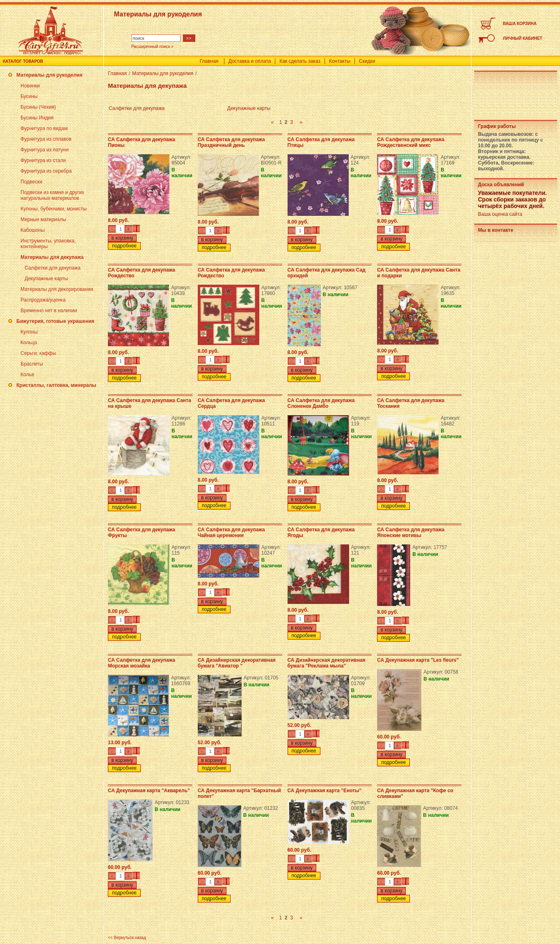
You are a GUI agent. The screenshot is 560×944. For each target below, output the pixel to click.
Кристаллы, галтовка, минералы (56, 385)
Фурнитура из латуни (45, 150)
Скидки (367, 61)
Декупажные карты (46, 279)
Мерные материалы (43, 219)
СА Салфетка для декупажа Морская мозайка (142, 663)
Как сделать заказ (300, 61)
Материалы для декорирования (57, 289)
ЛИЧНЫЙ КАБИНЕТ (523, 38)
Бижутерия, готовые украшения (55, 321)
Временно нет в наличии (49, 311)
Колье (27, 375)
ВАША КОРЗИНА (520, 24)
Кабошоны (33, 230)
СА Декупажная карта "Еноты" (325, 791)
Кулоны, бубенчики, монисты (54, 209)
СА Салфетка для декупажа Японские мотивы (411, 533)
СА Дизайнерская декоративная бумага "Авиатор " (237, 663)
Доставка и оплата (250, 61)
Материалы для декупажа (52, 257)
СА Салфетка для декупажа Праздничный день (231, 142)
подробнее (124, 246)
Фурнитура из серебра (46, 171)
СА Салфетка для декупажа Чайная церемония (231, 533)
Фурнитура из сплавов (46, 139)
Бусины (29, 96)
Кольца (29, 343)
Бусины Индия (37, 118)
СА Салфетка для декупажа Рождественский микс (411, 142)
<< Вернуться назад (127, 938)
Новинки (30, 86)
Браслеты (32, 364)
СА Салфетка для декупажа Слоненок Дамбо (321, 403)
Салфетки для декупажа (53, 268)
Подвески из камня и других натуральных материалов (52, 195)
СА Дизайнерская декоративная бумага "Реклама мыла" (327, 663)
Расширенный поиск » (152, 47)
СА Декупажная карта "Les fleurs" (418, 660)
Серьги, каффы (38, 353)
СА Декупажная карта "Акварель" (149, 791)
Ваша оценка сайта (500, 214)
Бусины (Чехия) (38, 107)
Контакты (340, 61)
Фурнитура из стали (43, 160)
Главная (209, 61)
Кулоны (29, 332)
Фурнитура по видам (44, 128)
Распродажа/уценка (43, 300)
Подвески (31, 182)
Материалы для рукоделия (49, 75)
